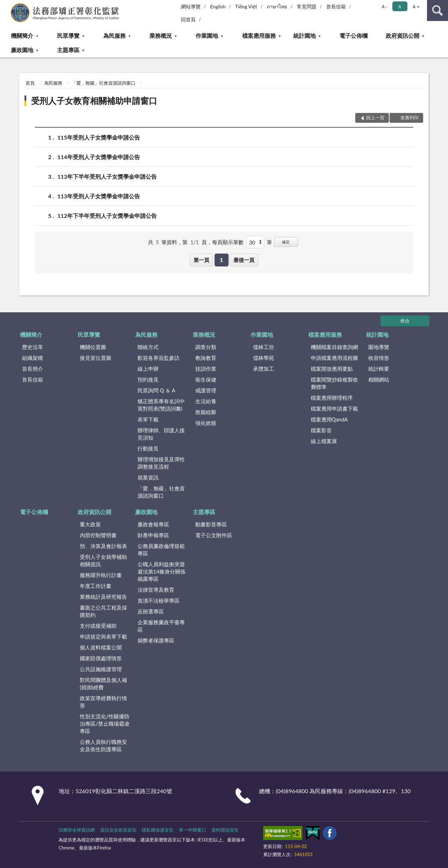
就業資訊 (148, 477)
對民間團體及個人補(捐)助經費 (103, 684)
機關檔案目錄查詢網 (334, 347)
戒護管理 (206, 390)
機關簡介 (22, 35)
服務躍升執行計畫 (101, 575)
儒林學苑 (264, 358)
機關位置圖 (93, 347)
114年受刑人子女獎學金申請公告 (99, 157)
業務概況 (161, 35)
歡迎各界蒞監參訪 (159, 358)
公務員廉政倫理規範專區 (161, 550)
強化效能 (206, 423)
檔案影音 (321, 430)
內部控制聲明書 (98, 535)
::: (6, 5)
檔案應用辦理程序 (332, 398)
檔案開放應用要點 (332, 369)
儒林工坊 (264, 347)
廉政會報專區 (153, 524)
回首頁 (188, 19)
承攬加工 (264, 369)
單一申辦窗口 (192, 830)
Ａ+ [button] (415, 6)
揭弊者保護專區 (156, 640)
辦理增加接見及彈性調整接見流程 (161, 463)
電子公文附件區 (214, 535)
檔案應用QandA (329, 419)
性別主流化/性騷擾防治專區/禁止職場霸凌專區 (105, 724)
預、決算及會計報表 (103, 546)
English (218, 6)
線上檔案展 (324, 441)
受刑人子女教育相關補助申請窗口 (94, 101)
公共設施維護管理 (101, 669)
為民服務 (114, 35)
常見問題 (307, 6)
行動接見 (148, 448)
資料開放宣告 (225, 830)
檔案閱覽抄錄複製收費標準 (334, 383)
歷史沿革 (33, 347)
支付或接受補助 (98, 626)
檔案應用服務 (259, 35)
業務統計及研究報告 (103, 597)
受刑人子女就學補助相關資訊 (103, 560)
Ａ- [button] (384, 6)
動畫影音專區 (211, 524)
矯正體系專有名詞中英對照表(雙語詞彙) (161, 405)
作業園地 (207, 35)
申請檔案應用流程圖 (334, 358)
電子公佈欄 (353, 35)
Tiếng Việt (246, 6)
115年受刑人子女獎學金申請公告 (99, 137)
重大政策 (90, 524)
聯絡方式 (148, 347)
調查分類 (206, 347)
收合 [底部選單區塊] (405, 321)
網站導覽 (191, 6)
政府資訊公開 (402, 35)
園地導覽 (379, 347)
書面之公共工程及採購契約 (103, 611)
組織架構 (33, 358)
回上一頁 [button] (375, 118)
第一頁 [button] (201, 260)
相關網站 (379, 379)
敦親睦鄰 (206, 412)
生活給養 (206, 401)
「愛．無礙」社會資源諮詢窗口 (104, 83)
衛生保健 (206, 379)
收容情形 (379, 358)
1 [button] (221, 260)
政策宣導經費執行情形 (103, 702)
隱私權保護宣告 (158, 830)
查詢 (437, 10)
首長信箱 (336, 6)
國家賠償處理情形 (101, 658)
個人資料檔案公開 (101, 647)
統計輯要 (379, 369)
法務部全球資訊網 (77, 830)
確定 (286, 242)
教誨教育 (206, 358)
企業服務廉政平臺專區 (161, 626)
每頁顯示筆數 (228, 242)
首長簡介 (33, 369)
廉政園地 (22, 50)
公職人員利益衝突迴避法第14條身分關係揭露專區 (162, 571)
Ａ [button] (400, 6)
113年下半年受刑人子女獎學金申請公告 (107, 176)
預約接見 (148, 379)
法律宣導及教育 (156, 590)
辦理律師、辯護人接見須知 (161, 434)
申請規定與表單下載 (103, 636)
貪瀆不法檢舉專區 (159, 600)
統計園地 (304, 35)
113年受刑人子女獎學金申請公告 (99, 196)
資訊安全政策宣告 (118, 830)
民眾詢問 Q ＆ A (156, 390)
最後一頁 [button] (244, 260)
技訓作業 (206, 369)
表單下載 (148, 419)
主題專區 (68, 50)
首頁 (30, 83)
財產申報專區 (153, 535)
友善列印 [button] (409, 118)
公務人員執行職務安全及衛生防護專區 (103, 745)
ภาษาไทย (277, 6)
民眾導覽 (68, 35)
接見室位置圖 (96, 358)
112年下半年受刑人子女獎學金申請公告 (107, 216)
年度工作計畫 (96, 586)
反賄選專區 (151, 611)
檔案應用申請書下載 (334, 408)
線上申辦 (148, 369)
